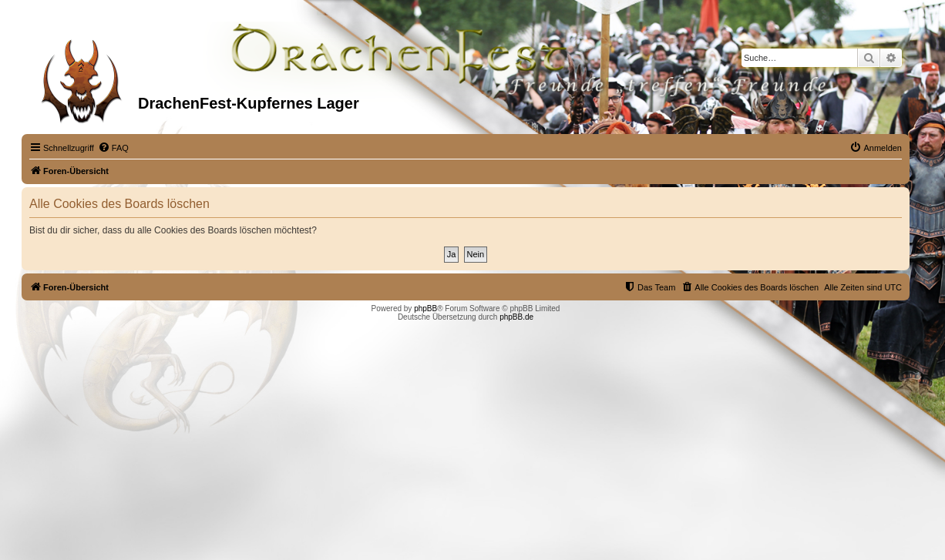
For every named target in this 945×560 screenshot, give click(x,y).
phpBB (425, 309)
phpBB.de (516, 317)
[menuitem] (113, 148)
